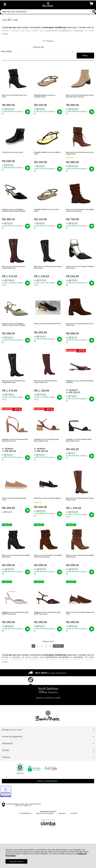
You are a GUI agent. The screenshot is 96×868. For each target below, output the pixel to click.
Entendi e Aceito (16, 861)
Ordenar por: (39, 47)
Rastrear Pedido (16, 758)
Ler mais (5, 34)
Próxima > (58, 674)
